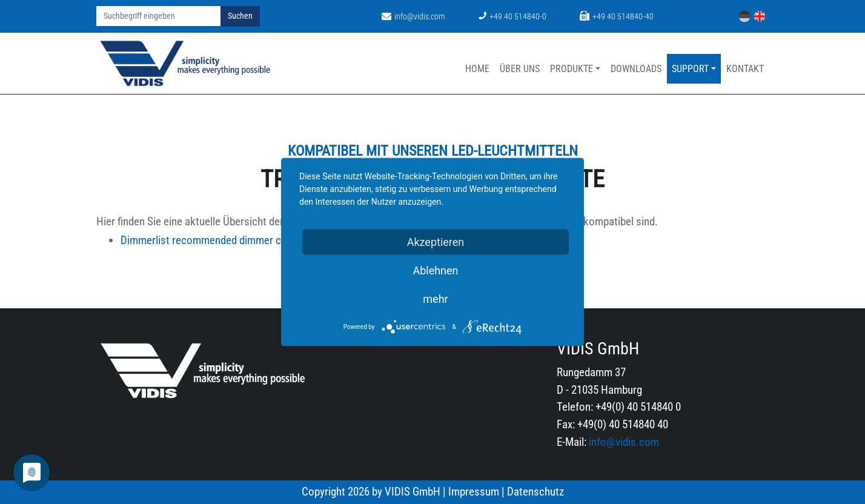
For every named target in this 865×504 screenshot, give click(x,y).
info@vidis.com (413, 17)
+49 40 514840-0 (512, 17)
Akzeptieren (436, 242)
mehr (435, 299)
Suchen (240, 16)
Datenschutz (535, 492)
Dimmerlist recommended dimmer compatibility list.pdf (270, 240)
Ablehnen (435, 270)
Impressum (474, 492)
